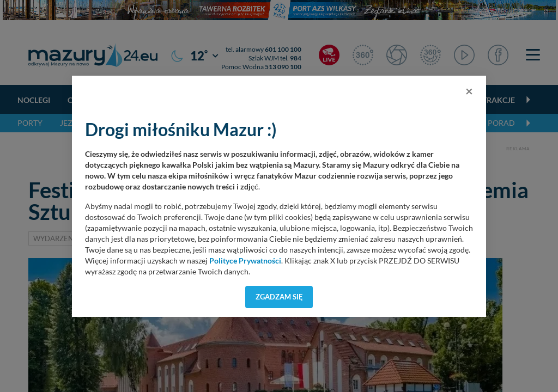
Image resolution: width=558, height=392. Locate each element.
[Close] (469, 91)
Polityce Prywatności (245, 261)
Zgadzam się (279, 297)
